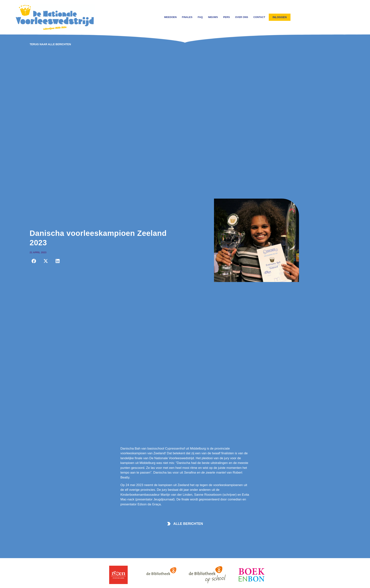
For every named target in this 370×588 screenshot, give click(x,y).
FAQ (200, 17)
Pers (226, 17)
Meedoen (170, 17)
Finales (187, 17)
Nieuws (213, 17)
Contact (259, 17)
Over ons (242, 17)
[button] (34, 261)
